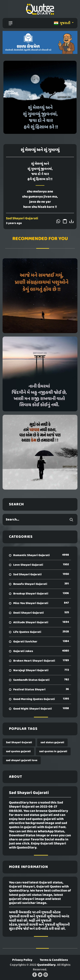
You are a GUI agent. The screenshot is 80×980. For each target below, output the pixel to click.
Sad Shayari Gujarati (22, 218)
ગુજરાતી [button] (63, 23)
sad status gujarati (52, 742)
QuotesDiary (46, 965)
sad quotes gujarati (18, 751)
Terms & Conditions (54, 960)
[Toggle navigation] (10, 23)
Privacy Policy (22, 960)
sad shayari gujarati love (22, 760)
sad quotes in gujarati (53, 751)
